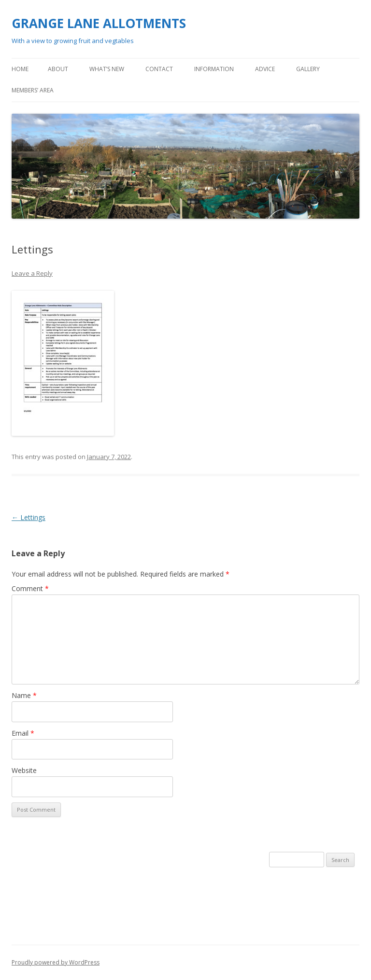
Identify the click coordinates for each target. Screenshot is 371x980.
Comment (30, 588)
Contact (159, 69)
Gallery (308, 69)
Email (23, 733)
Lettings (29, 517)
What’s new (107, 69)
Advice (265, 69)
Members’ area (33, 90)
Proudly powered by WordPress (56, 962)
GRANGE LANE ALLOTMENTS (99, 23)
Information (214, 69)
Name (24, 695)
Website (24, 770)
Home (20, 69)
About (58, 69)
